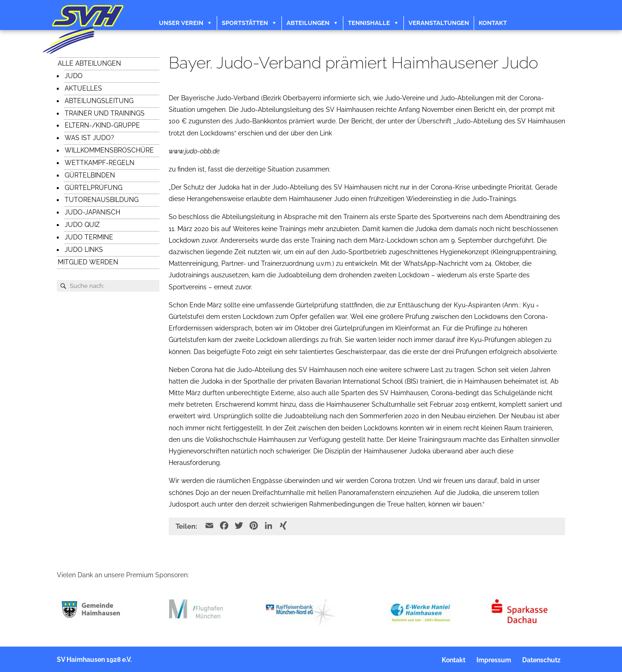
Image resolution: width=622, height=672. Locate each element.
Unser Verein (181, 23)
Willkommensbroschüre (109, 150)
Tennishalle (369, 23)
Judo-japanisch (92, 212)
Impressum (494, 660)
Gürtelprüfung (94, 188)
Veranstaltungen (439, 23)
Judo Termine (89, 237)
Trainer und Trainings (105, 113)
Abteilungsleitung (99, 101)
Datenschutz (541, 660)
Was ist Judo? (89, 138)
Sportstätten (245, 23)
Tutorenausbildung (102, 200)
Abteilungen (308, 23)
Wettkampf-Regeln (100, 163)
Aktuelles (83, 88)
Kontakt (493, 23)
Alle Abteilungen (89, 63)
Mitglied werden (88, 262)
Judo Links (84, 250)
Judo (74, 76)
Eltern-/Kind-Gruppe (102, 125)
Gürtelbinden (90, 175)
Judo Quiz (82, 225)
